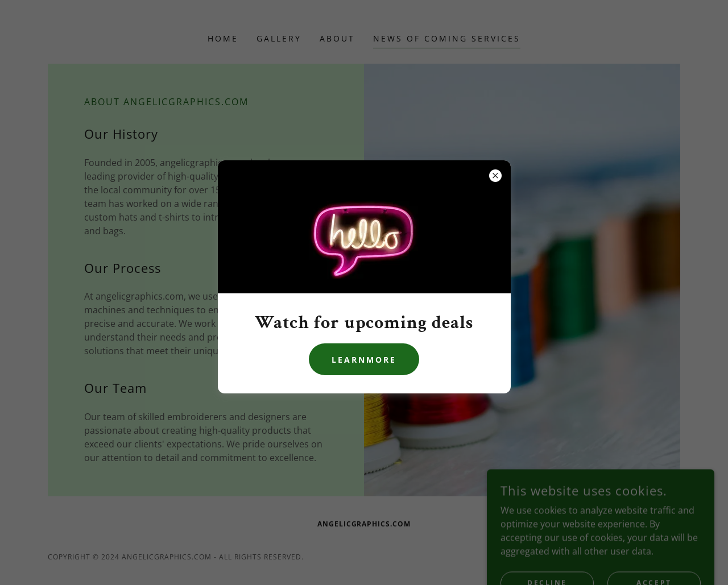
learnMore (364, 360)
